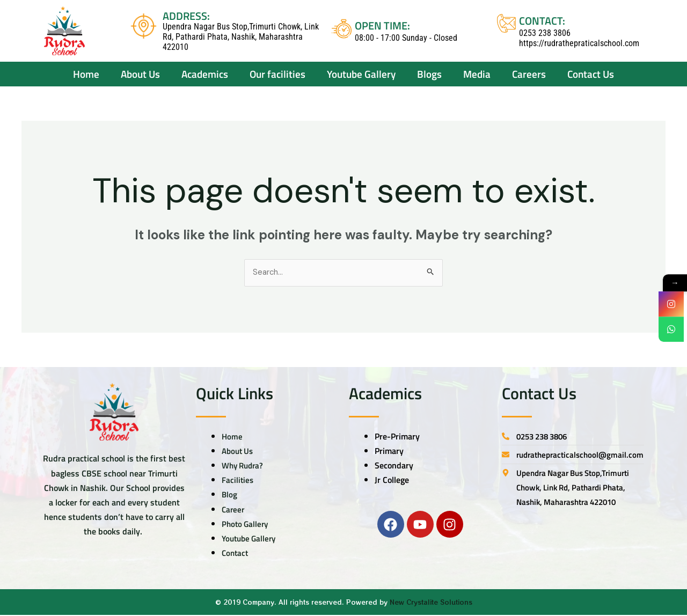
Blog (230, 496)
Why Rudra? (244, 466)
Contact (236, 554)
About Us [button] (140, 74)
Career (234, 510)
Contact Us (591, 74)
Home (86, 74)
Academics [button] (205, 74)
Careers (529, 74)
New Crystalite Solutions (431, 603)
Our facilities (277, 74)
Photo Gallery (246, 525)
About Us (239, 452)
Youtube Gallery (251, 539)
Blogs (429, 74)
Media (477, 74)
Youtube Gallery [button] (361, 74)
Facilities (238, 481)
